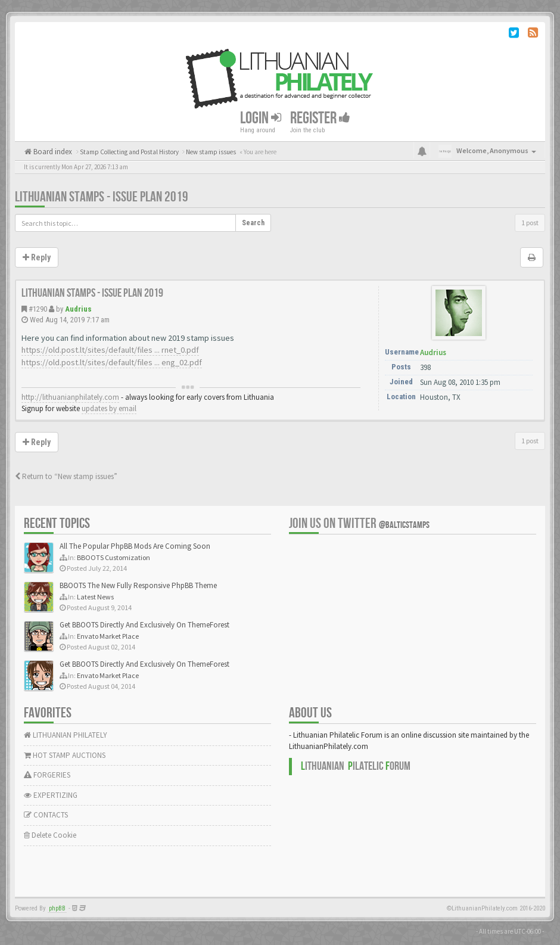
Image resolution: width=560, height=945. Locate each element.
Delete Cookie (50, 835)
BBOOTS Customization (113, 557)
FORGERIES (47, 775)
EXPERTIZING (51, 795)
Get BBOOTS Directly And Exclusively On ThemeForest (144, 625)
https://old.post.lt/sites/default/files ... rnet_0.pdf (110, 350)
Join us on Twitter (359, 523)
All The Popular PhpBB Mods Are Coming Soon (135, 546)
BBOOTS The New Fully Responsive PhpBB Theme (138, 585)
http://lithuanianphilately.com (70, 397)
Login (261, 118)
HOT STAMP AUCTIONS (65, 755)
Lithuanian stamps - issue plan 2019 (102, 197)
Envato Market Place (108, 636)
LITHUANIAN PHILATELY (66, 735)
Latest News (95, 597)
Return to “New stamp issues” (66, 476)
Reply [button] (37, 257)
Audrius (78, 309)
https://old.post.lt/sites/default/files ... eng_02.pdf (112, 362)
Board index (52, 152)
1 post (530, 223)
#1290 (38, 309)
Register (320, 118)
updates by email (109, 408)
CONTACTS (46, 815)
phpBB (57, 908)
